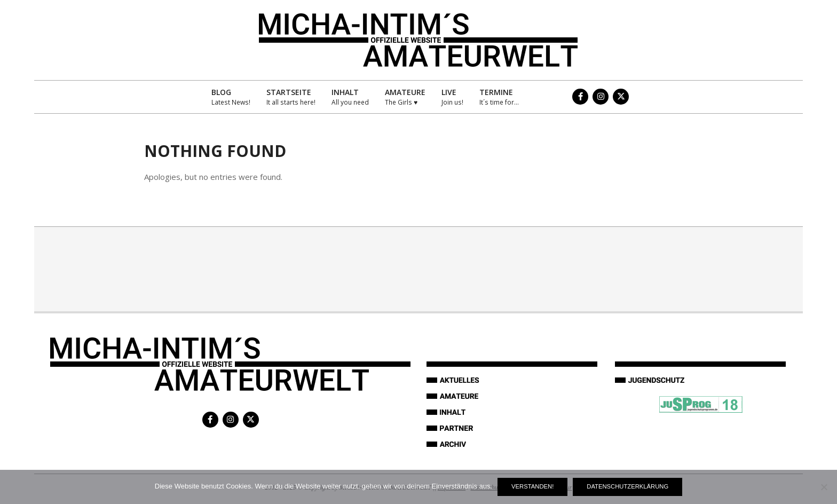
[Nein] (824, 487)
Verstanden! (532, 486)
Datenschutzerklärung (627, 486)
